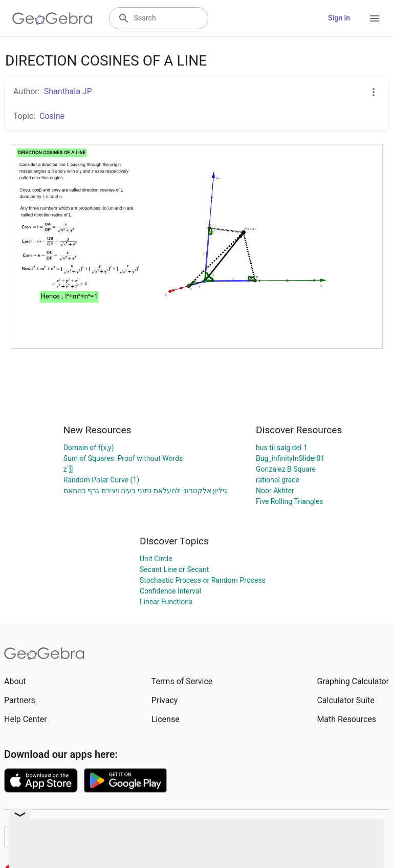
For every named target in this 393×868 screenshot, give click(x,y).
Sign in (339, 18)
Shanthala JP (68, 91)
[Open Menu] (375, 18)
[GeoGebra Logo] (52, 18)
